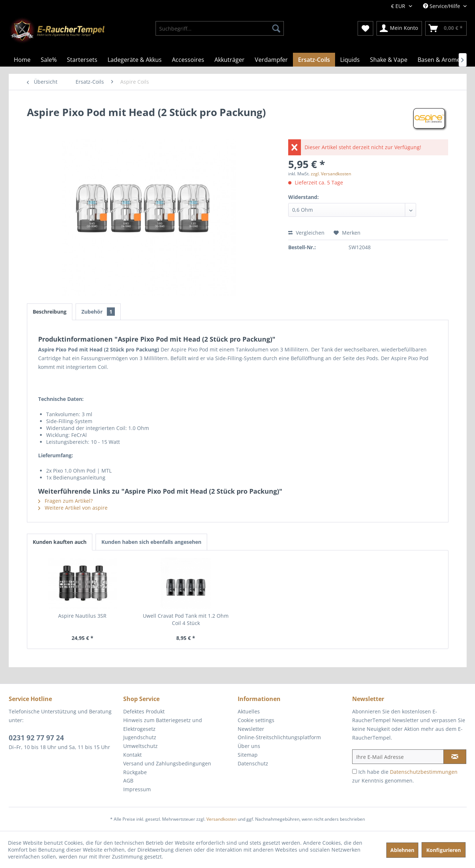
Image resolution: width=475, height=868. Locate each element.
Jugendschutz (140, 737)
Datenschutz (253, 763)
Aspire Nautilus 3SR (82, 616)
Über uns (249, 746)
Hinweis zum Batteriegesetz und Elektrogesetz (163, 724)
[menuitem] (220, 28)
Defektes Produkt (144, 711)
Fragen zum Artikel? (65, 501)
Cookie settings (256, 720)
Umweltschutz (140, 746)
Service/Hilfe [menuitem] (442, 6)
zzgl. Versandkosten (331, 174)
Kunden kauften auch (60, 542)
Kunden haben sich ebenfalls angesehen (151, 542)
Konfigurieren (444, 850)
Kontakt (132, 755)
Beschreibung (50, 312)
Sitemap (248, 755)
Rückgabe (135, 772)
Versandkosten (222, 819)
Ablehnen (402, 850)
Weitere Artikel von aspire (73, 508)
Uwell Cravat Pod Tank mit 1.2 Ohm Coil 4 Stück (186, 619)
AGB (128, 781)
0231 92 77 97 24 (36, 738)
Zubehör (98, 312)
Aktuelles (249, 711)
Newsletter (251, 729)
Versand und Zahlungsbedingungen (167, 763)
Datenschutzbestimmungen (424, 772)
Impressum (137, 789)
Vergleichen (306, 233)
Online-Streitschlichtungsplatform (279, 737)
